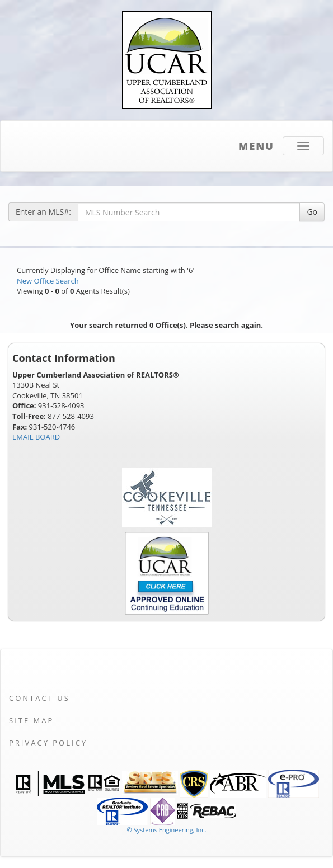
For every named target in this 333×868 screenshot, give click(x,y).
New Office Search (48, 281)
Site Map (31, 720)
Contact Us (39, 698)
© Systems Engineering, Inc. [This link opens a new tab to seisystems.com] (166, 830)
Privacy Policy (48, 743)
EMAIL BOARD (36, 437)
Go (312, 212)
